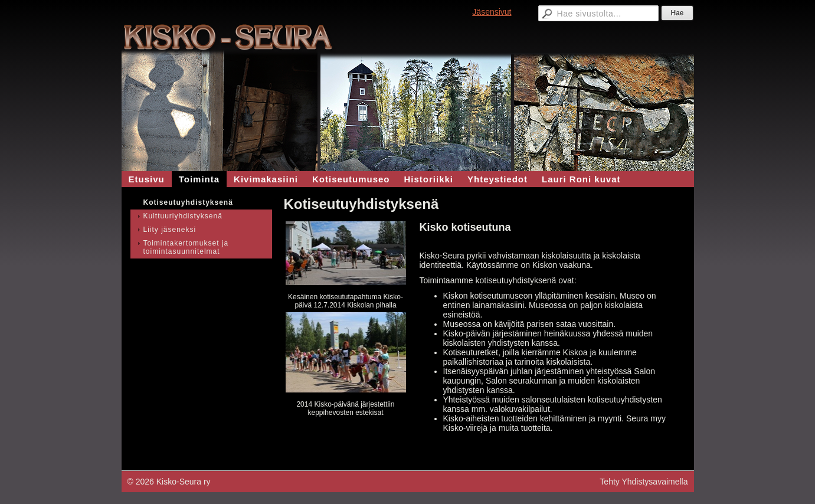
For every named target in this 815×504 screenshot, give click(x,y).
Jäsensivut (492, 12)
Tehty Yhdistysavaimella (644, 482)
